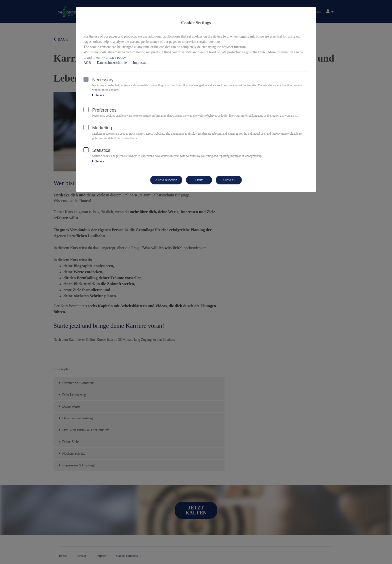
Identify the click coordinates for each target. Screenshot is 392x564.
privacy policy (116, 57)
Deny (199, 180)
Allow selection (166, 180)
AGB (87, 63)
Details (98, 95)
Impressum (140, 63)
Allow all (229, 180)
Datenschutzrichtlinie (112, 63)
